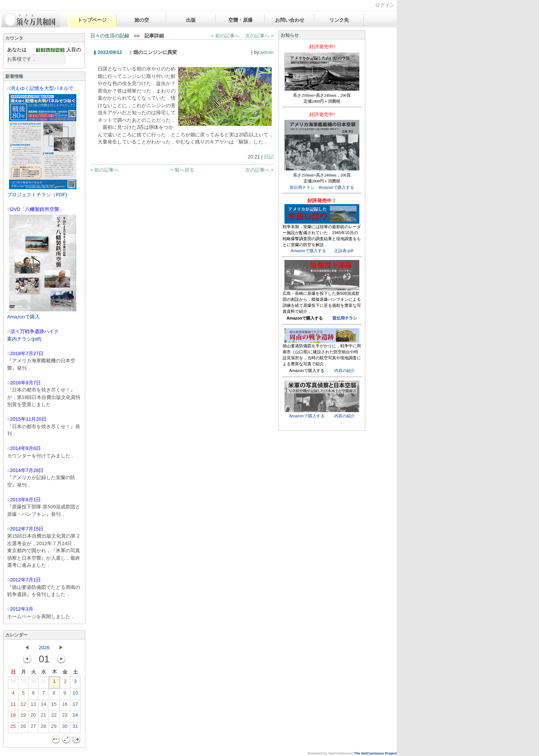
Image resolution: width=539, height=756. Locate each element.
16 (65, 706)
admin (267, 52)
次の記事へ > (259, 36)
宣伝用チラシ (302, 188)
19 (23, 717)
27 (33, 728)
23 (65, 717)
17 (75, 706)
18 (13, 717)
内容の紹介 (345, 371)
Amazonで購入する (336, 187)
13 (33, 706)
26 (23, 728)
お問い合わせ (290, 20)
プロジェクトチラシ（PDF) (37, 195)
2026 (44, 648)
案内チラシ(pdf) (24, 339)
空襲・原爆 (240, 20)
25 (13, 728)
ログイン (385, 5)
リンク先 (339, 20)
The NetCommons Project (375, 753)
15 (54, 706)
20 (33, 717)
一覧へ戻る (182, 170)
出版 (191, 20)
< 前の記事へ (225, 36)
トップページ (92, 20)
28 (13, 683)
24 (75, 717)
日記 (269, 157)
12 (23, 706)
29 (23, 683)
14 (43, 706)
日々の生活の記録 (110, 36)
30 (33, 683)
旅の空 (142, 20)
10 (75, 695)
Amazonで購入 (23, 317)
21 (43, 717)
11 (13, 706)
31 (43, 683)
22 (54, 717)
